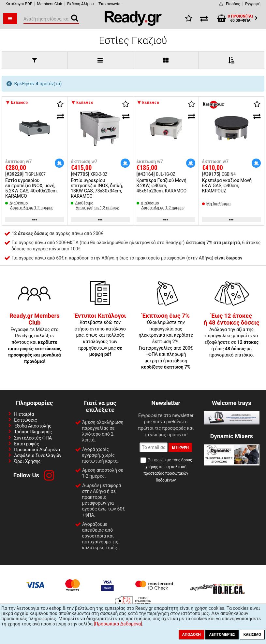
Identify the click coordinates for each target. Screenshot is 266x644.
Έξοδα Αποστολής (33, 426)
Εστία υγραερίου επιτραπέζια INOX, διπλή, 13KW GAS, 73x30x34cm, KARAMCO (97, 188)
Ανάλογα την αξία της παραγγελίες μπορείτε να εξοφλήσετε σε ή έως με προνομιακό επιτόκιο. (231, 336)
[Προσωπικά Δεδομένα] (118, 624)
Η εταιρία (24, 414)
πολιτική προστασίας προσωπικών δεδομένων (166, 474)
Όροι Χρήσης (27, 461)
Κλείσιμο (252, 635)
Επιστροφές (27, 444)
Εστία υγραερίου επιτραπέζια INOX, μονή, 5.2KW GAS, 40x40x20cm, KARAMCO (31, 188)
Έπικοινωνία (109, 4)
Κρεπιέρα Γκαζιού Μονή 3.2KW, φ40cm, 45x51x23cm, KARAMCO (162, 186)
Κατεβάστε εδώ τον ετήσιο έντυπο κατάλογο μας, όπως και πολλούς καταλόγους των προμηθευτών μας (100, 335)
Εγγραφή (253, 4)
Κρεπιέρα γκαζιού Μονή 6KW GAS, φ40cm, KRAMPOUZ (227, 186)
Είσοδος (233, 4)
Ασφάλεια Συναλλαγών (38, 455)
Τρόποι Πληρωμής (33, 432)
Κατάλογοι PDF (19, 4)
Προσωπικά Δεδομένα (37, 450)
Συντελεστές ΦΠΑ (33, 438)
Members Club (49, 4)
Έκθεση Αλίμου (81, 4)
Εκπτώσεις (25, 420)
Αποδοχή (192, 635)
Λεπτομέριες (222, 635)
